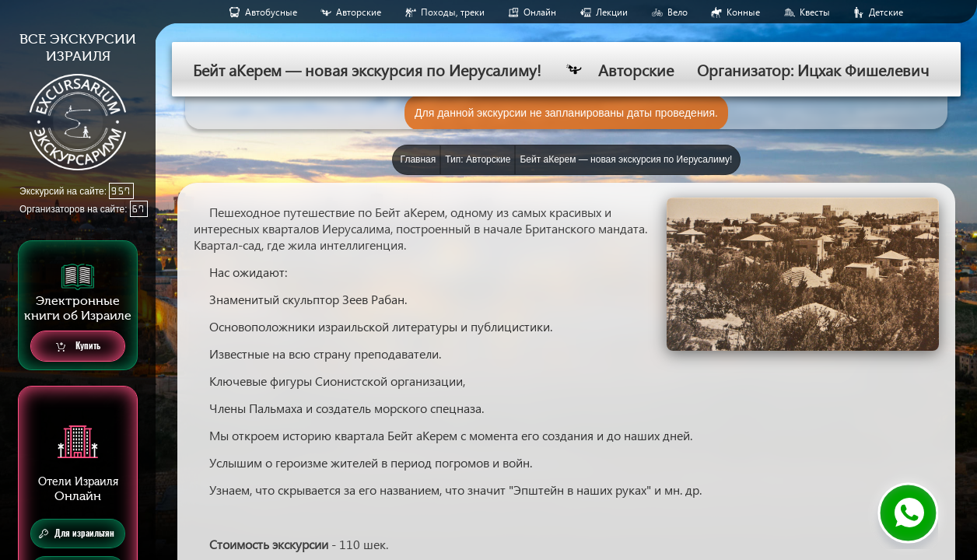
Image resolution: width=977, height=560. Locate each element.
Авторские (359, 12)
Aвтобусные (271, 12)
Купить (78, 346)
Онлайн (540, 12)
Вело (678, 12)
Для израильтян (77, 534)
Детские (886, 12)
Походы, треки (453, 12)
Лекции (612, 12)
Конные (743, 12)
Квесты (815, 12)
